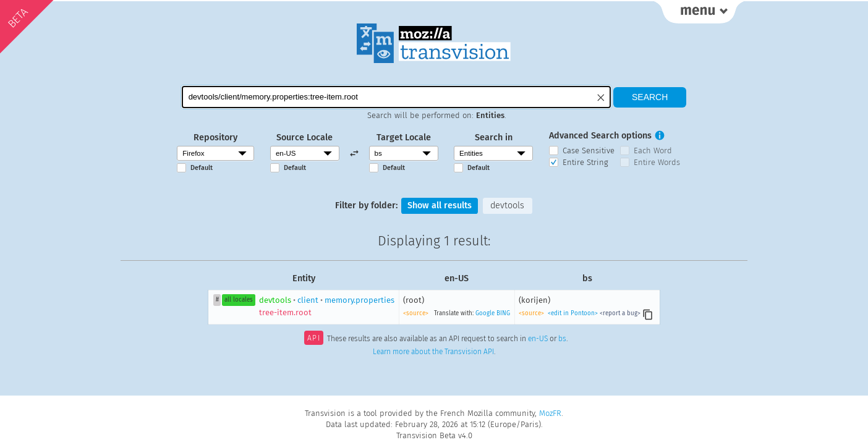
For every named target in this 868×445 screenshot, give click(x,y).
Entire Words (657, 162)
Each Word (653, 150)
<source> (416, 313)
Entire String (585, 162)
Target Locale (404, 138)
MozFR (550, 413)
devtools (507, 206)
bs (562, 339)
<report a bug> (620, 313)
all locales (239, 300)
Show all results (440, 206)
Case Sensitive (589, 150)
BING (503, 313)
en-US (538, 339)
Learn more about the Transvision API (433, 352)
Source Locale (304, 138)
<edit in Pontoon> (573, 313)
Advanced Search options (600, 136)
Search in (494, 138)
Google (485, 313)
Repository (215, 138)
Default (202, 168)
